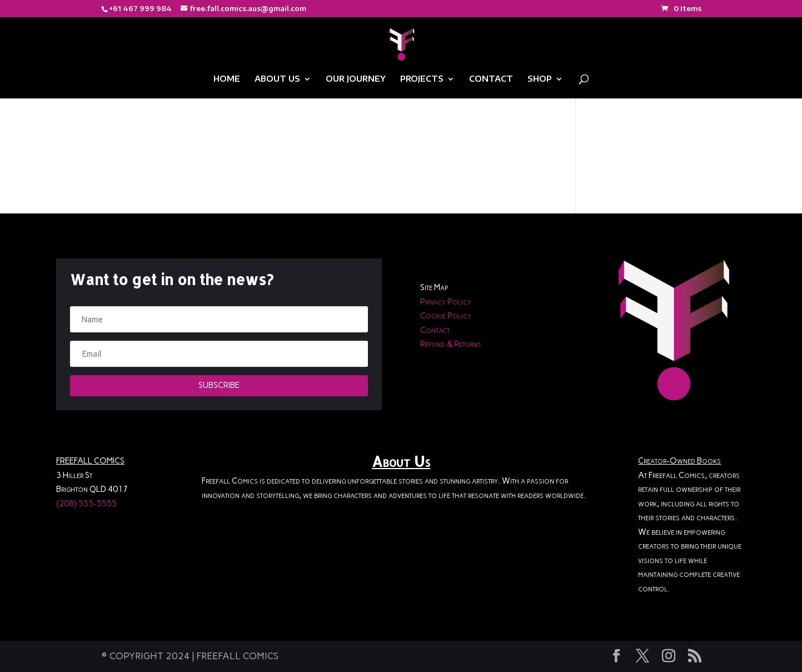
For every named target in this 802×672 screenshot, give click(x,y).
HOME (227, 79)
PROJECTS (422, 79)
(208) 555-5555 (86, 504)
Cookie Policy (446, 316)
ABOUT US (277, 79)
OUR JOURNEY (356, 79)
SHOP (540, 79)
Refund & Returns (451, 344)
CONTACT (491, 79)
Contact (435, 330)
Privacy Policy (446, 302)
